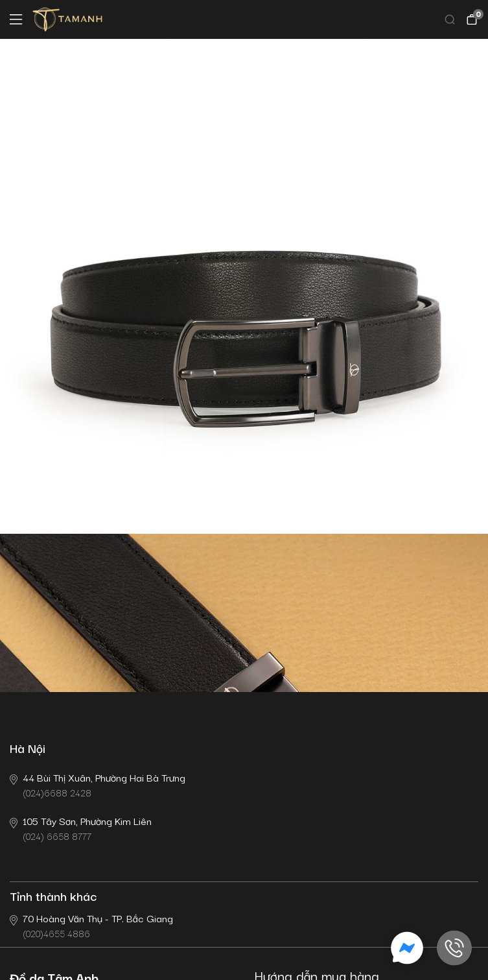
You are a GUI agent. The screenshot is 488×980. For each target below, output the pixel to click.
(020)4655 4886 (91, 925)
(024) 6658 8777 (81, 828)
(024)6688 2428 (98, 784)
